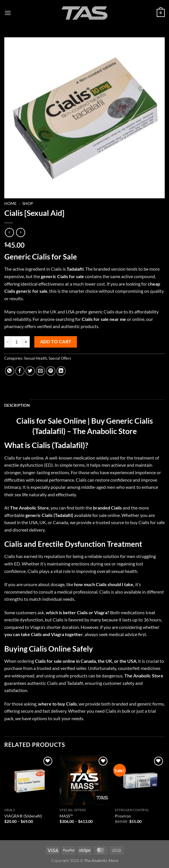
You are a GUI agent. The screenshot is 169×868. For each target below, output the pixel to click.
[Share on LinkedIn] (61, 371)
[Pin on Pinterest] (51, 371)
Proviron (123, 816)
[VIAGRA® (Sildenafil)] (29, 780)
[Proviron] (140, 780)
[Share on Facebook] (20, 371)
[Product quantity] (17, 342)
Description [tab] (17, 405)
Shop (28, 204)
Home (10, 204)
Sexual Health (35, 358)
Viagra (101, 612)
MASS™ (66, 816)
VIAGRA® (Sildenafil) (23, 816)
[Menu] (8, 13)
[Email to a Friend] (40, 371)
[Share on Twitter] (30, 371)
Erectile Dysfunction (72, 544)
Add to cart (56, 342)
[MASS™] (84, 780)
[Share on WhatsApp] (10, 371)
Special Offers (60, 358)
